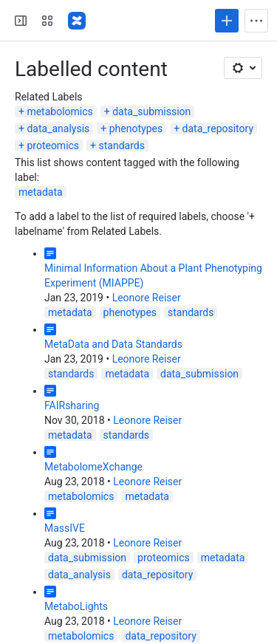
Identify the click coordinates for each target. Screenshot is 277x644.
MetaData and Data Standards (113, 344)
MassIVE (65, 528)
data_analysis (58, 129)
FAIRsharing (72, 405)
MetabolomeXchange (93, 467)
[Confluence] (77, 21)
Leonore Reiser (147, 298)
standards (122, 145)
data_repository (218, 129)
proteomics (53, 145)
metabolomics (59, 112)
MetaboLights (76, 606)
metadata (41, 192)
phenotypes (136, 129)
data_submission (151, 112)
